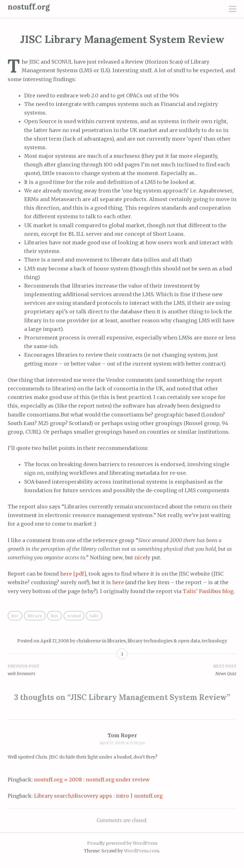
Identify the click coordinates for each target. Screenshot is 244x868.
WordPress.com (142, 851)
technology (214, 641)
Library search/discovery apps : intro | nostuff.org (98, 796)
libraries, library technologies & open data (154, 641)
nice (140, 557)
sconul (74, 616)
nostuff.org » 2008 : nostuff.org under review (92, 780)
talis (94, 616)
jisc (15, 616)
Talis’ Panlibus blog (208, 591)
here (118, 582)
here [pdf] (73, 574)
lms (54, 616)
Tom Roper (122, 735)
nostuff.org (29, 7)
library (35, 616)
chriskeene (89, 641)
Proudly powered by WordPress (122, 843)
